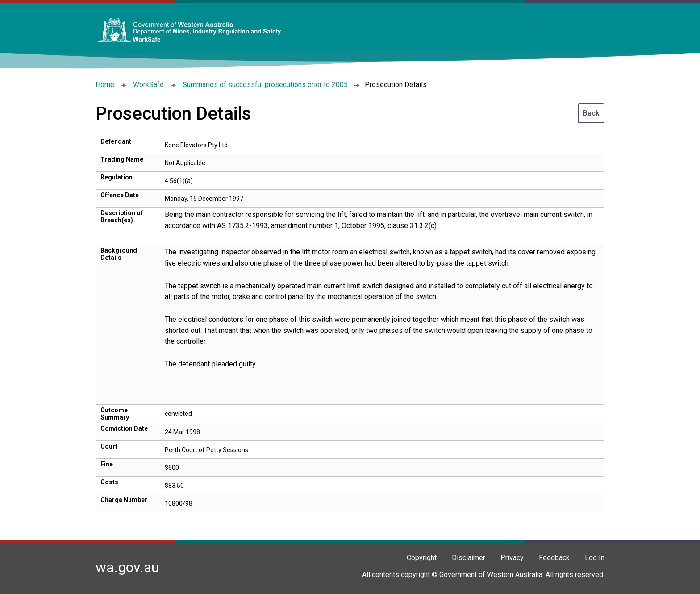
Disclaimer (469, 558)
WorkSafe (148, 85)
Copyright (422, 558)
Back (591, 113)
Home (105, 85)
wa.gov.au (127, 567)
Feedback (554, 558)
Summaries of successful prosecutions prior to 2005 (265, 85)
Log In (595, 558)
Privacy (512, 558)
